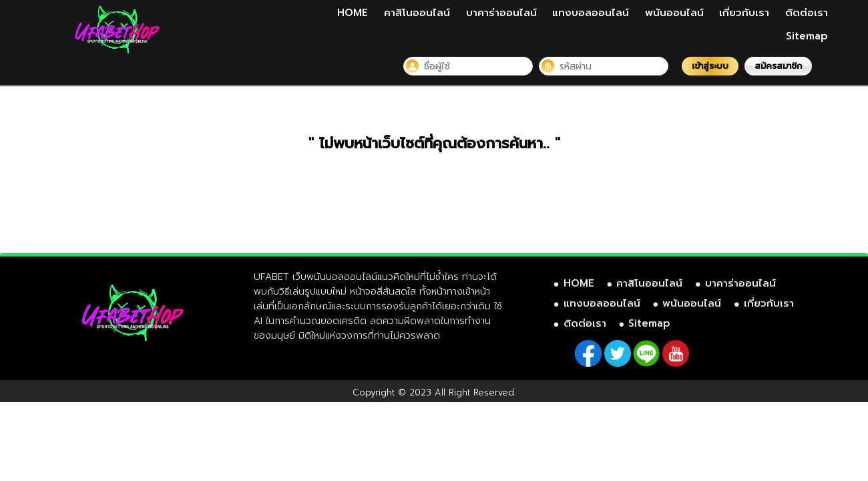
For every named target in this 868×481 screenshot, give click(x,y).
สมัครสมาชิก (778, 66)
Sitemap (807, 36)
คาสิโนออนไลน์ (417, 13)
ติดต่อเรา (807, 13)
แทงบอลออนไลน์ (591, 13)
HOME (353, 13)
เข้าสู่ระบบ (710, 66)
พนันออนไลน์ (674, 13)
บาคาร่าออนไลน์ (501, 13)
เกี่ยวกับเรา (744, 13)
